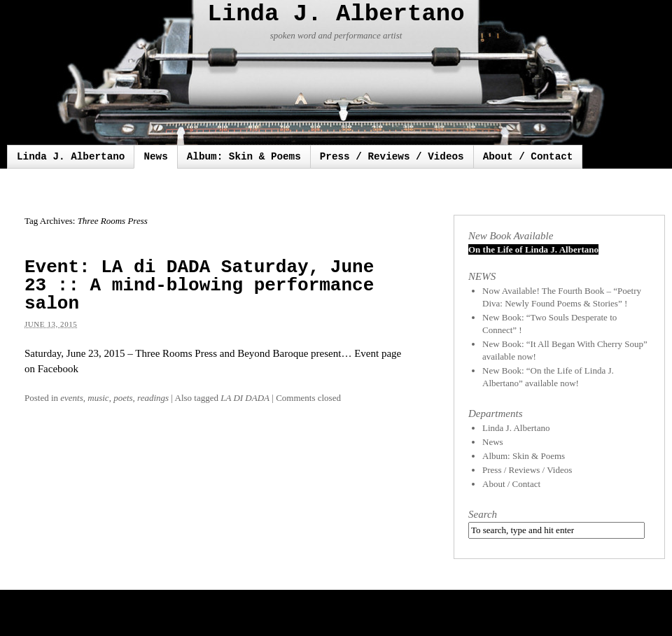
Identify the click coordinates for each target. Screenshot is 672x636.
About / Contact (528, 157)
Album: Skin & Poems (244, 157)
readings (153, 398)
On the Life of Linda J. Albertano (533, 249)
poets (123, 398)
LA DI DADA (245, 398)
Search (483, 514)
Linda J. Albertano (336, 14)
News (155, 157)
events (71, 398)
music (98, 398)
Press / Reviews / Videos (392, 157)
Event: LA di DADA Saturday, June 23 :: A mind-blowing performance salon (199, 285)
